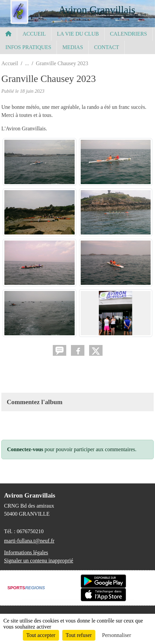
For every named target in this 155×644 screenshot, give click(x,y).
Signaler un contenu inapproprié (39, 561)
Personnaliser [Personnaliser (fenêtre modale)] (117, 635)
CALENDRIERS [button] (128, 34)
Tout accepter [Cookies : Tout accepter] (41, 635)
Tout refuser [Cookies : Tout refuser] (79, 635)
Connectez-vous (25, 449)
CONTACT (107, 47)
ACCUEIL (34, 34)
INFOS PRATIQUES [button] (28, 47)
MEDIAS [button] (72, 47)
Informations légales (26, 552)
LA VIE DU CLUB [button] (78, 34)
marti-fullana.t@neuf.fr (29, 541)
